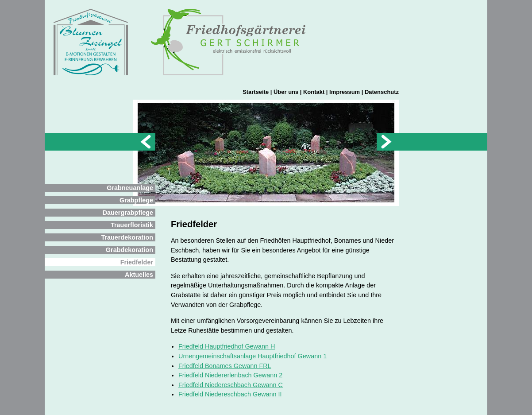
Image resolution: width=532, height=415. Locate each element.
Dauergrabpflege (128, 213)
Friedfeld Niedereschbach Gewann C (231, 385)
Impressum (345, 92)
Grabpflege (136, 200)
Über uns (286, 92)
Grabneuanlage (130, 188)
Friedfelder (137, 262)
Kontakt (314, 92)
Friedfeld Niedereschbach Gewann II (230, 394)
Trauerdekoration (127, 237)
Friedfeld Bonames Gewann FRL (225, 366)
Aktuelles (139, 275)
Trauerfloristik (132, 225)
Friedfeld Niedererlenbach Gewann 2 (230, 375)
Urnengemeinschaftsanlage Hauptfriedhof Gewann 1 (253, 356)
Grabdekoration (129, 250)
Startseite (256, 92)
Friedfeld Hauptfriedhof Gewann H (227, 346)
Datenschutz (382, 92)
